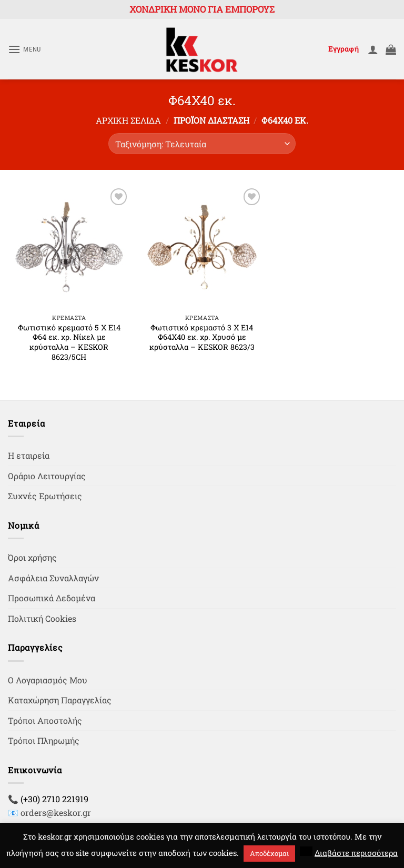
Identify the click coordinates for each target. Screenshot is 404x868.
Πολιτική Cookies (42, 618)
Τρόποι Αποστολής (45, 720)
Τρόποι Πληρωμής (44, 740)
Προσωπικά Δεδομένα (52, 598)
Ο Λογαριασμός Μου (48, 680)
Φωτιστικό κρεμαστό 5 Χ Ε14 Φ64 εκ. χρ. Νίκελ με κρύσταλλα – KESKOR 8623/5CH (69, 342)
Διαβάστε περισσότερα (356, 853)
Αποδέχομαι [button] (269, 853)
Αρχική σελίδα (128, 120)
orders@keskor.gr (56, 813)
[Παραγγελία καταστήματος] (202, 144)
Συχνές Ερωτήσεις (45, 496)
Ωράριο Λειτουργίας (47, 476)
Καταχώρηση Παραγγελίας (60, 700)
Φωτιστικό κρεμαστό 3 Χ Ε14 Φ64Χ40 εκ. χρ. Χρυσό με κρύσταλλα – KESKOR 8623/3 (202, 337)
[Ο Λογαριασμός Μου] (373, 49)
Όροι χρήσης (32, 557)
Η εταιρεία (29, 455)
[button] (24, 49)
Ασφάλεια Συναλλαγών (53, 578)
